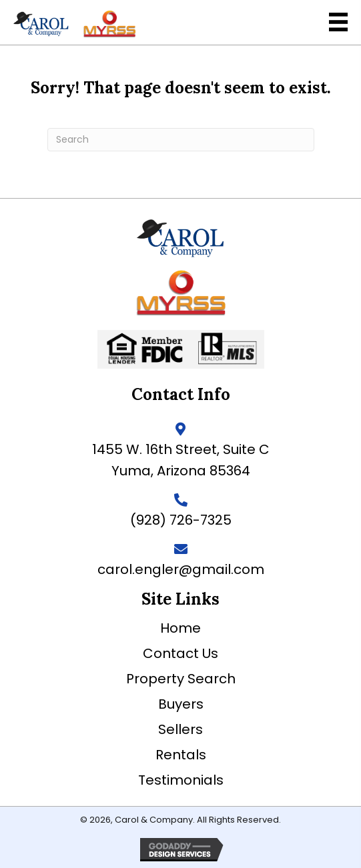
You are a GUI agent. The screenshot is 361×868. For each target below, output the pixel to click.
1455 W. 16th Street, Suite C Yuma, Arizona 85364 (181, 460)
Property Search (181, 679)
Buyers (181, 704)
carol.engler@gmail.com (181, 569)
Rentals (181, 755)
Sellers (180, 729)
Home (180, 628)
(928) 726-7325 (181, 520)
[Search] (181, 140)
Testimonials (181, 780)
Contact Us (180, 653)
